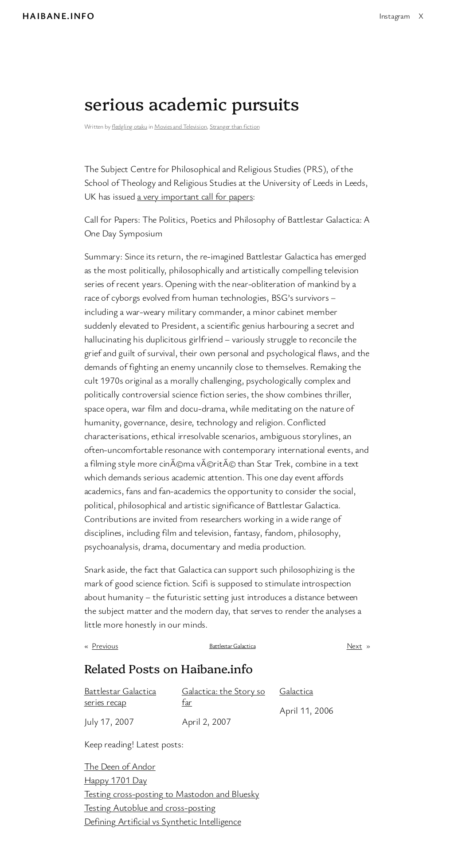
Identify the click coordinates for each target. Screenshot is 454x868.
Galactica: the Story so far (223, 696)
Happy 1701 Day (116, 780)
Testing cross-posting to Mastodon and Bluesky (172, 793)
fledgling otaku (129, 126)
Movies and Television (180, 126)
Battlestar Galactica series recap (120, 696)
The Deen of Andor (120, 766)
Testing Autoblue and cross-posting (150, 807)
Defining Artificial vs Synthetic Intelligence (163, 821)
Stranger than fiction (235, 126)
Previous (105, 646)
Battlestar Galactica (233, 646)
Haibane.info (58, 16)
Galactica (296, 691)
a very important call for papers (195, 196)
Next (354, 646)
